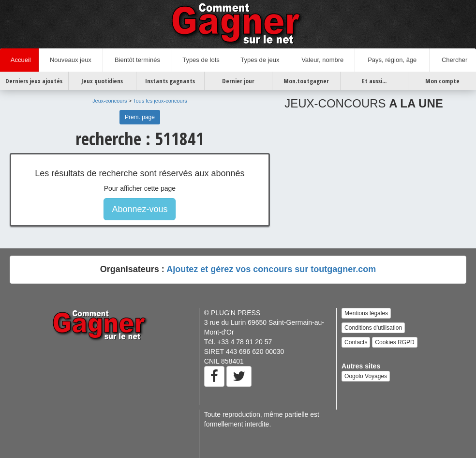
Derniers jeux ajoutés (34, 81)
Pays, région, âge (392, 60)
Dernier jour (238, 81)
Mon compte (442, 81)
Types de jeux (260, 60)
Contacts (356, 342)
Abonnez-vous (140, 209)
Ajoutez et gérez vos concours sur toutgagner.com (271, 269)
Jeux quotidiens (102, 81)
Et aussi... (374, 81)
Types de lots (201, 60)
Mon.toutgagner (306, 81)
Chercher (453, 60)
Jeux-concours (110, 101)
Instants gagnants (170, 81)
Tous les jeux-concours (160, 101)
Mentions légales (366, 313)
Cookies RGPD (394, 342)
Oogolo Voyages (366, 376)
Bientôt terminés (137, 60)
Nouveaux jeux (71, 60)
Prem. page (140, 117)
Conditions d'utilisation (373, 328)
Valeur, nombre (322, 60)
